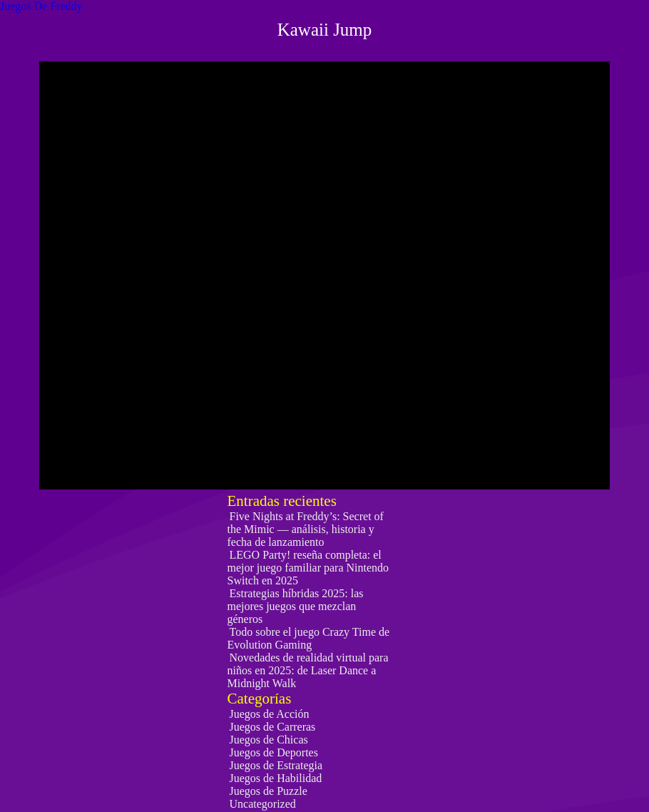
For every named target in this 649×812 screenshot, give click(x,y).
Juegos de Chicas (269, 740)
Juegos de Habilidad (276, 778)
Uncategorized (263, 804)
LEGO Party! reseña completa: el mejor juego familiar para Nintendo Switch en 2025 (308, 568)
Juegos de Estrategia (276, 765)
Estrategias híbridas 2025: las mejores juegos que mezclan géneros (296, 606)
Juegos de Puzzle (269, 791)
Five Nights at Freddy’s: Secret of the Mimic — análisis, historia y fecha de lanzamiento (306, 529)
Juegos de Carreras (273, 727)
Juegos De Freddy (41, 6)
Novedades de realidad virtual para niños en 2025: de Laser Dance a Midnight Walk (308, 670)
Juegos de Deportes (274, 752)
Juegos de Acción (270, 714)
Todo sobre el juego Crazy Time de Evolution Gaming (309, 638)
